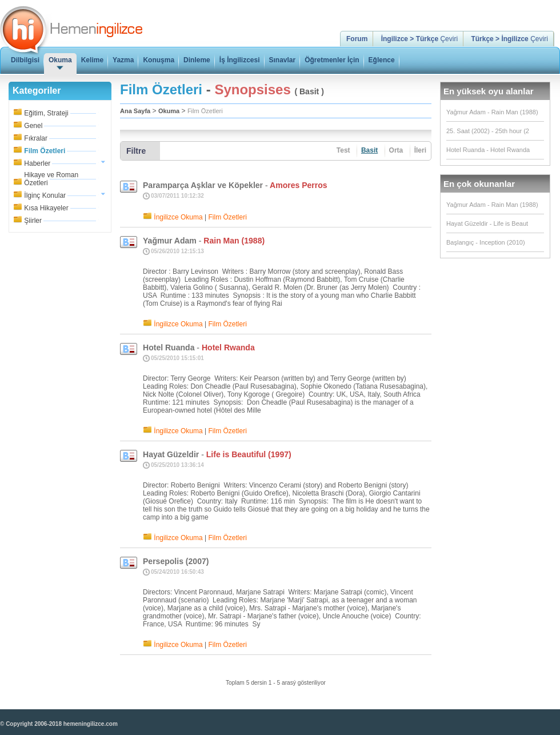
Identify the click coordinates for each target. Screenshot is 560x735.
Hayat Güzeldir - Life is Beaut (487, 223)
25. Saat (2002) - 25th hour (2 (488, 131)
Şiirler (33, 221)
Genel (33, 126)
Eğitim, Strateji (46, 113)
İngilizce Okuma (178, 217)
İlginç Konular (45, 195)
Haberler (37, 163)
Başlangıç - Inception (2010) (486, 242)
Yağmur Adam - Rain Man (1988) (492, 112)
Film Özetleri (45, 151)
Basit (369, 150)
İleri (420, 150)
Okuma (169, 111)
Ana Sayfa (135, 111)
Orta (396, 150)
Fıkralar (36, 138)
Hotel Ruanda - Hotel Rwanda (488, 150)
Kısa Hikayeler (46, 208)
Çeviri (419, 39)
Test (343, 150)
